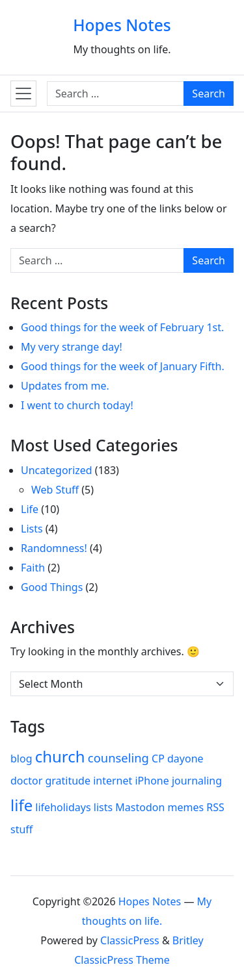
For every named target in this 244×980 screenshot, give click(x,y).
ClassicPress (130, 940)
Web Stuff (55, 490)
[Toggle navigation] (23, 94)
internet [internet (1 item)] (113, 781)
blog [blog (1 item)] (21, 759)
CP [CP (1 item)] (158, 759)
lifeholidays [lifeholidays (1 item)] (63, 807)
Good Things (52, 587)
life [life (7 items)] (21, 805)
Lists (32, 529)
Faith (33, 568)
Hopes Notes (122, 25)
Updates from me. (65, 386)
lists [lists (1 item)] (103, 807)
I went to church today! (77, 405)
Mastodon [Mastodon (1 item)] (140, 807)
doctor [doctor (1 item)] (26, 781)
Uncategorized (57, 470)
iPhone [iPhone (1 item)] (152, 781)
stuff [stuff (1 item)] (21, 829)
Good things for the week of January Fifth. (123, 366)
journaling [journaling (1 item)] (197, 781)
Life (30, 509)
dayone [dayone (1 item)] (185, 759)
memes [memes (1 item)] (186, 807)
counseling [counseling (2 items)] (118, 758)
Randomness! (54, 548)
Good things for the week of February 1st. (122, 327)
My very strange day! (72, 347)
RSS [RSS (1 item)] (215, 807)
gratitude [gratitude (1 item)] (68, 781)
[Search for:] (115, 94)
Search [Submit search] (209, 94)
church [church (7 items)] (60, 756)
